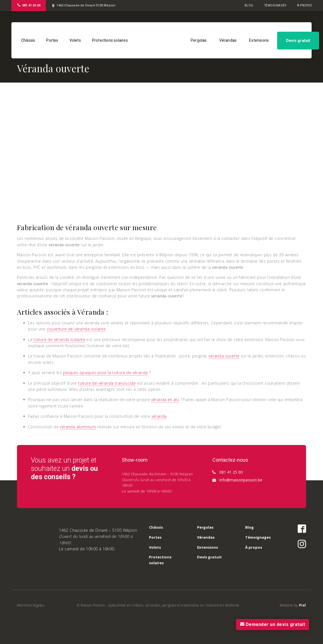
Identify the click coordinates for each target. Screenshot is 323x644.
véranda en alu (165, 400)
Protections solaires (110, 40)
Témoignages (275, 5)
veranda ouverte (224, 356)
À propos (304, 5)
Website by (293, 605)
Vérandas (228, 40)
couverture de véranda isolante (76, 329)
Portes (52, 40)
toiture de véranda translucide (107, 383)
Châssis (28, 40)
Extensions (259, 40)
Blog (249, 5)
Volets (75, 40)
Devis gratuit (298, 41)
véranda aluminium (78, 427)
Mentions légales (31, 605)
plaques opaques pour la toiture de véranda (105, 373)
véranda (159, 416)
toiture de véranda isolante (59, 340)
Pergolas (199, 40)
